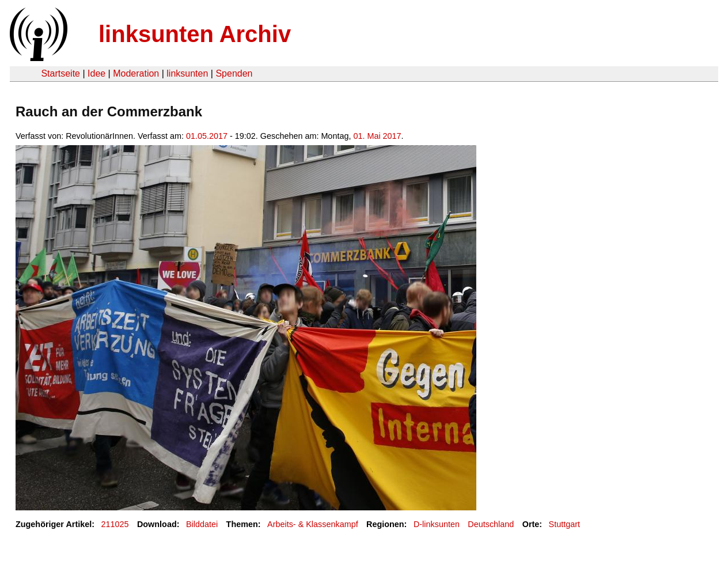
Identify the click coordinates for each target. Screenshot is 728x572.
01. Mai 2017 (377, 136)
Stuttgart (564, 524)
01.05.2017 (207, 136)
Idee (96, 73)
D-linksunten (437, 524)
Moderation (136, 73)
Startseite (60, 73)
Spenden (234, 73)
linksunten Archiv (195, 34)
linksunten (187, 73)
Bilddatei (202, 524)
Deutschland (491, 524)
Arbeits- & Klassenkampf (313, 524)
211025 (115, 524)
